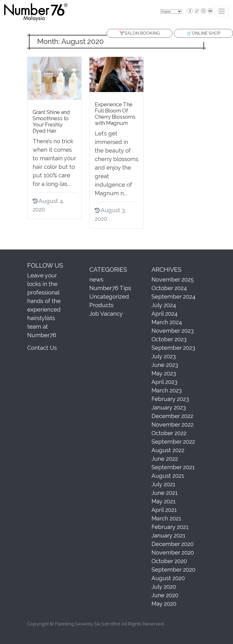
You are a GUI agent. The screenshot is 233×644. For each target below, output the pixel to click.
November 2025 (173, 279)
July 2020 (164, 587)
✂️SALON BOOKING (140, 33)
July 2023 (164, 356)
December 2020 (173, 544)
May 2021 (163, 501)
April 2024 (165, 314)
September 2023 (173, 348)
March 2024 (167, 322)
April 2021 (164, 510)
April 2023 (164, 382)
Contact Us (42, 348)
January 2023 (169, 407)
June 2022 (165, 459)
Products (101, 305)
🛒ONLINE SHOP (203, 33)
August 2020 (168, 578)
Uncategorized (109, 297)
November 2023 (173, 331)
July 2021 (163, 484)
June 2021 (165, 493)
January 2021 (168, 535)
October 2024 (169, 288)
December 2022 (172, 416)
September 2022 (173, 442)
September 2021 (173, 467)
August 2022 (168, 450)
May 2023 (164, 373)
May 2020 (164, 604)
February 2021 (170, 527)
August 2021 (168, 476)
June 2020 (165, 595)
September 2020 (173, 570)
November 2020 (173, 552)
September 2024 (173, 297)
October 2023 (169, 339)
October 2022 (169, 433)
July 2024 (164, 305)
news (96, 279)
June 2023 (165, 365)
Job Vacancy (106, 314)
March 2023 (167, 390)
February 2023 (170, 399)
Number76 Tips (110, 288)
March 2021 (166, 518)
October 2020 (169, 561)
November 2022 (172, 425)
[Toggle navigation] (222, 11)
